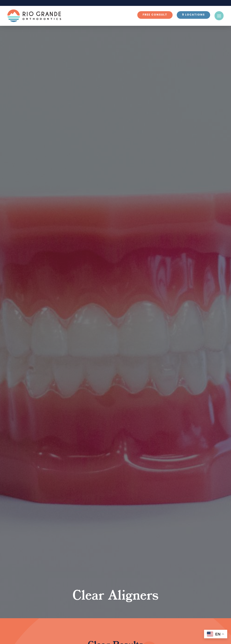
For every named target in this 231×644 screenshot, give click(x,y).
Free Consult (155, 15)
